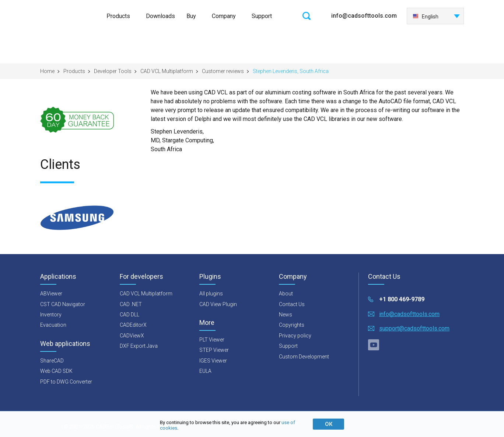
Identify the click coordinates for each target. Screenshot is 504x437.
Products (118, 16)
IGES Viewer (213, 361)
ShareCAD (52, 361)
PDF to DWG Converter (66, 382)
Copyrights (292, 325)
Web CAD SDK (56, 371)
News (286, 315)
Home (47, 71)
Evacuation (53, 325)
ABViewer (51, 294)
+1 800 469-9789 (402, 299)
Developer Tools (113, 71)
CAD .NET (131, 304)
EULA (205, 371)
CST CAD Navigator (63, 304)
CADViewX (132, 336)
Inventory (51, 315)
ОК (329, 424)
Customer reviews (223, 71)
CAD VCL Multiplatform (167, 71)
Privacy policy (295, 336)
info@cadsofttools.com (364, 16)
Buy (191, 16)
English (426, 17)
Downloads (160, 16)
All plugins (211, 294)
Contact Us (292, 304)
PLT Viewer (212, 340)
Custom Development (304, 357)
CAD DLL (129, 315)
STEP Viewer (214, 350)
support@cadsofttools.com (414, 328)
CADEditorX (133, 325)
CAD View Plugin (218, 304)
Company (224, 16)
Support (262, 16)
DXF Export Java (139, 346)
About (286, 294)
